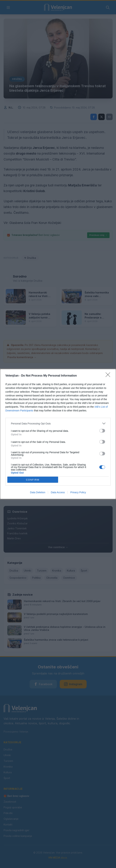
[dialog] (58, 434)
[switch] (102, 431)
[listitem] (58, 423)
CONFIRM (33, 480)
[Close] (109, 376)
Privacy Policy (78, 492)
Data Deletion (38, 492)
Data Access (58, 492)
